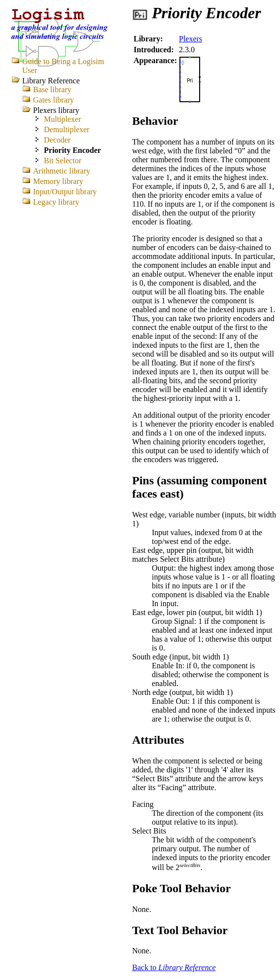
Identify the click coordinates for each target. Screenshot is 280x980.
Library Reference (51, 81)
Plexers (191, 39)
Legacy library (56, 202)
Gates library (53, 100)
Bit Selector (63, 161)
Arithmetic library (62, 171)
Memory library (58, 181)
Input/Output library (65, 192)
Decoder (57, 140)
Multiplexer (63, 119)
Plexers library (56, 110)
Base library (52, 90)
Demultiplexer (67, 129)
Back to (174, 967)
